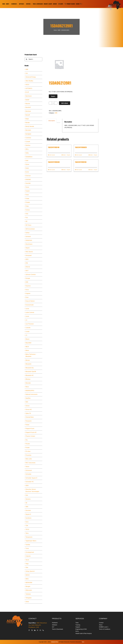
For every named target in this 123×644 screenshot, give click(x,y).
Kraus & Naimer (30, 301)
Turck (27, 548)
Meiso (27, 350)
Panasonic (29, 421)
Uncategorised (30, 552)
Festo (27, 195)
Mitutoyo (28, 379)
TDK (27, 526)
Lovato (27, 331)
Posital (28, 448)
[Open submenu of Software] (24, 4)
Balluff (27, 100)
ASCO (27, 85)
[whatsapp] (38, 630)
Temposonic (29, 537)
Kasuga (28, 278)
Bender (28, 123)
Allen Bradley (29, 81)
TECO (27, 529)
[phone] (43, 630)
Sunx (27, 522)
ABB (56, 113)
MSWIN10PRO (30, 391)
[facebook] (29, 630)
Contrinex (28, 138)
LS (26, 335)
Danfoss (28, 145)
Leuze (27, 316)
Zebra (27, 602)
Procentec (28, 455)
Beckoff (28, 115)
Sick (27, 495)
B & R (27, 92)
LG (26, 320)
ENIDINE (28, 180)
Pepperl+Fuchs (30, 429)
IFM (27, 263)
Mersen (28, 360)
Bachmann (29, 96)
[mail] (40, 630)
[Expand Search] (83, 4)
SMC (27, 507)
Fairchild (28, 183)
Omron (28, 406)
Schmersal (29, 470)
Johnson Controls (31, 274)
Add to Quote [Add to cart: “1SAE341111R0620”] (79, 155)
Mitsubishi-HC (30, 375)
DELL (27, 149)
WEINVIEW (29, 583)
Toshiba (28, 545)
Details (64, 155)
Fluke (27, 206)
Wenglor (28, 586)
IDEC (27, 259)
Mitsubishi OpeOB (31, 372)
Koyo (27, 297)
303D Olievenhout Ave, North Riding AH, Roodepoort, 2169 (38, 625)
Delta (27, 153)
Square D (28, 514)
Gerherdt (28, 237)
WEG (27, 579)
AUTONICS (29, 88)
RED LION (29, 459)
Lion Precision (30, 324)
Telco (27, 533)
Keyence (28, 286)
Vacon (27, 560)
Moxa (27, 387)
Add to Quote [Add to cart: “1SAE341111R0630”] (52, 170)
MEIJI (27, 347)
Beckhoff (28, 107)
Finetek (28, 202)
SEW (27, 486)
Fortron (28, 210)
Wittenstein (29, 590)
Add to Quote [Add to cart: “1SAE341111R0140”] (52, 155)
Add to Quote (65, 103)
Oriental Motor (30, 417)
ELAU (27, 172)
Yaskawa (28, 594)
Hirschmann (29, 244)
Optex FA (28, 413)
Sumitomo (28, 518)
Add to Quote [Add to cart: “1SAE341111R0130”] (79, 170)
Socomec (28, 510)
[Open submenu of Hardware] (17, 4)
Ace (27, 73)
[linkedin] (35, 630)
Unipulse (28, 556)
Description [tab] (52, 121)
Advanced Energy (31, 77)
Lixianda (28, 328)
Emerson (28, 176)
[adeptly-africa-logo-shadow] (113, 1)
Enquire (53, 96)
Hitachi (28, 248)
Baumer (28, 104)
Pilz (27, 440)
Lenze (27, 309)
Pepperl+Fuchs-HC (31, 432)
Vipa (27, 567)
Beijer (27, 119)
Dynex (27, 164)
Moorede (28, 383)
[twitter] (32, 630)
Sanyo (27, 467)
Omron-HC (29, 410)
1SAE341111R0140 (54, 147)
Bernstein (28, 130)
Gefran (28, 233)
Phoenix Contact (30, 436)
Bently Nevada (30, 126)
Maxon (27, 339)
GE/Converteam (30, 229)
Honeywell (29, 255)
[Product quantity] (53, 103)
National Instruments (32, 394)
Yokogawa (29, 598)
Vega (27, 564)
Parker (27, 425)
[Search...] (33, 59)
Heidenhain (29, 240)
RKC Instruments (30, 463)
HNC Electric (29, 252)
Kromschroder (30, 305)
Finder (27, 199)
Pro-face (28, 451)
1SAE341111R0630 (54, 162)
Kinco (27, 290)
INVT (27, 271)
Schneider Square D (31, 478)
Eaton (27, 168)
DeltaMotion (29, 157)
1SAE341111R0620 (81, 147)
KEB (27, 282)
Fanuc (27, 187)
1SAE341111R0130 (81, 162)
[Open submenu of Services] (31, 4)
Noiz (83, 642)
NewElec (28, 398)
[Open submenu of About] (10, 4)
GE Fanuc (28, 225)
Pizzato (28, 444)
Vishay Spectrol (30, 571)
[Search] (79, 4)
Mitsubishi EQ (30, 368)
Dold (27, 161)
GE (27, 221)
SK (26, 503)
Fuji (27, 217)
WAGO (28, 575)
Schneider (28, 474)
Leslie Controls (30, 312)
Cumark (28, 142)
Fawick (28, 191)
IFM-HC (28, 267)
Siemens (28, 499)
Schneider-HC (30, 482)
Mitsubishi (28, 364)
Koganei (28, 293)
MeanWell (28, 343)
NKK (27, 402)
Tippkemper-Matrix (31, 541)
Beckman (28, 111)
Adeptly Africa (55, 642)
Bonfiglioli (28, 134)
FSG (27, 214)
